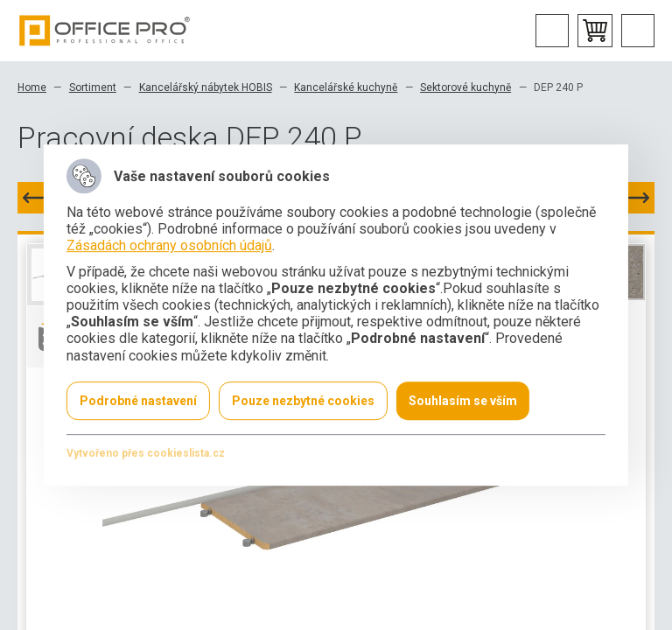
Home (32, 87)
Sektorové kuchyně (465, 87)
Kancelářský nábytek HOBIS (206, 87)
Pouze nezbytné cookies (303, 401)
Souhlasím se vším (463, 401)
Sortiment (93, 87)
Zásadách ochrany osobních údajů (169, 246)
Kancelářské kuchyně (346, 87)
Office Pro (105, 31)
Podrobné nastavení (138, 401)
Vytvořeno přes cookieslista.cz (146, 453)
